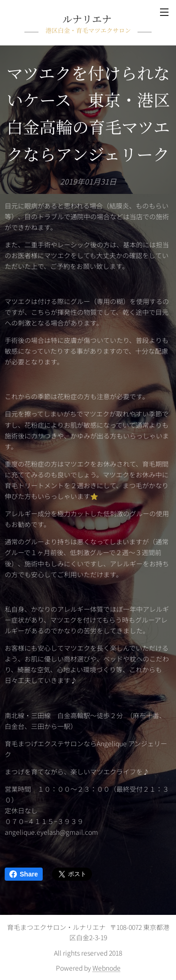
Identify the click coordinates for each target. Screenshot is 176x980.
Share (24, 874)
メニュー (164, 12)
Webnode (107, 968)
